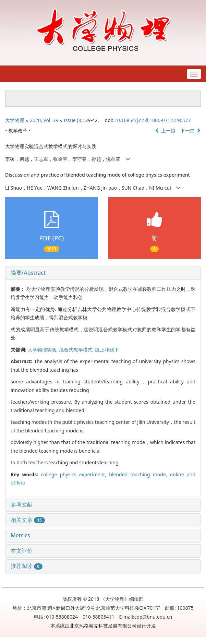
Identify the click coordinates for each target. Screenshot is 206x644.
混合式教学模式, (77, 350)
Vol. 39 (51, 120)
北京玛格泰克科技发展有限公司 (103, 626)
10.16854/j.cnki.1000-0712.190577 (153, 120)
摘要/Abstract (28, 273)
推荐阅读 (27, 566)
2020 (35, 120)
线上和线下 (107, 350)
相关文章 (28, 520)
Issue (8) (73, 120)
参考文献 (22, 504)
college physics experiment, (75, 474)
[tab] (103, 273)
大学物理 (15, 120)
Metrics (20, 535)
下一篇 (191, 130)
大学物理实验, (43, 350)
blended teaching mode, (139, 474)
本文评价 (22, 551)
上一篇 (165, 130)
